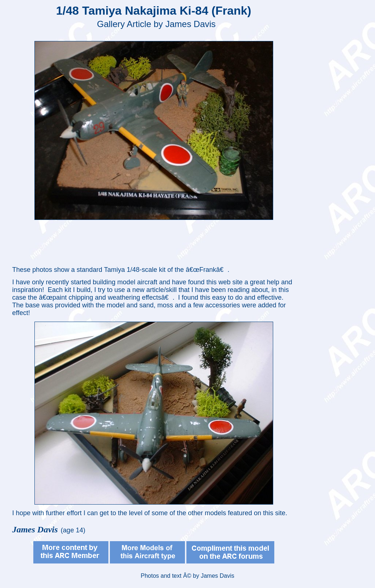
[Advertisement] (155, 242)
